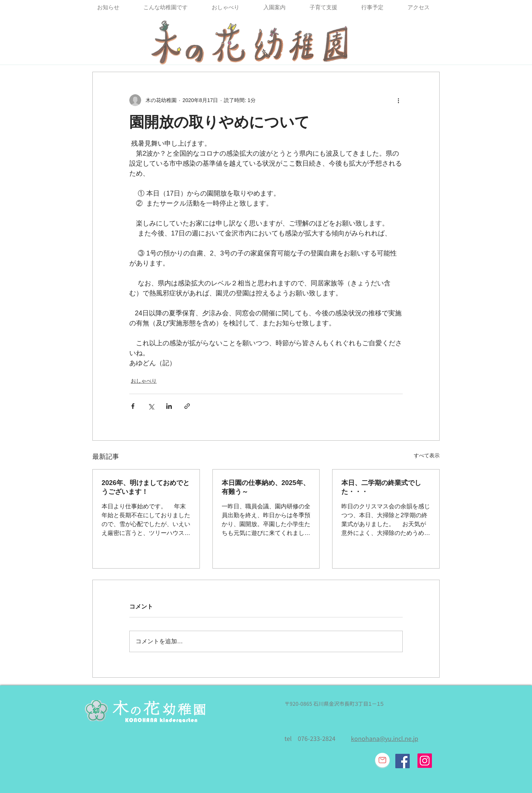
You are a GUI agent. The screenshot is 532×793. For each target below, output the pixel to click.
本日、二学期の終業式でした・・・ (381, 487)
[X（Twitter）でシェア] (151, 406)
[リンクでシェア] (187, 406)
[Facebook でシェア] (133, 406)
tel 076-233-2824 (310, 739)
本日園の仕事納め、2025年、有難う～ (266, 487)
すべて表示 (427, 455)
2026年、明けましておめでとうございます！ (146, 487)
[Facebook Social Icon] (403, 761)
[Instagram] (425, 761)
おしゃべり (144, 381)
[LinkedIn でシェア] (169, 406)
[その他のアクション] (398, 100)
